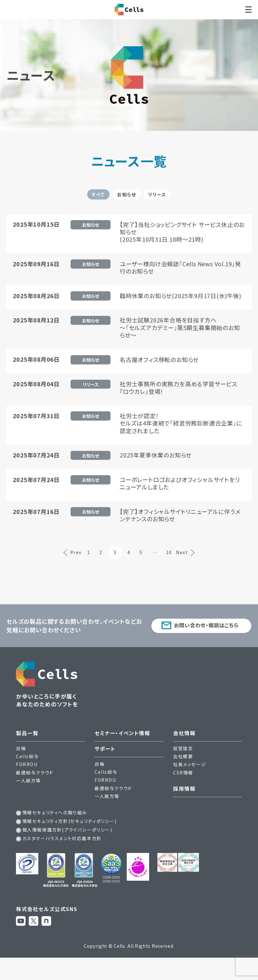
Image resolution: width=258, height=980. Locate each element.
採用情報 (184, 808)
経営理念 (183, 768)
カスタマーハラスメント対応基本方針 (62, 858)
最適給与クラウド (35, 792)
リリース (179, 199)
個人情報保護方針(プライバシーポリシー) (67, 849)
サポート (105, 768)
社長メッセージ (190, 784)
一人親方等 (28, 800)
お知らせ (126, 199)
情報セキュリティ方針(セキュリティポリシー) (70, 841)
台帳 (21, 768)
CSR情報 (183, 792)
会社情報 (184, 752)
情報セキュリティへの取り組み (55, 832)
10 (175, 572)
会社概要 (183, 776)
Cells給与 (27, 776)
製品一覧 (27, 752)
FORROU (27, 784)
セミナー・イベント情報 (122, 752)
